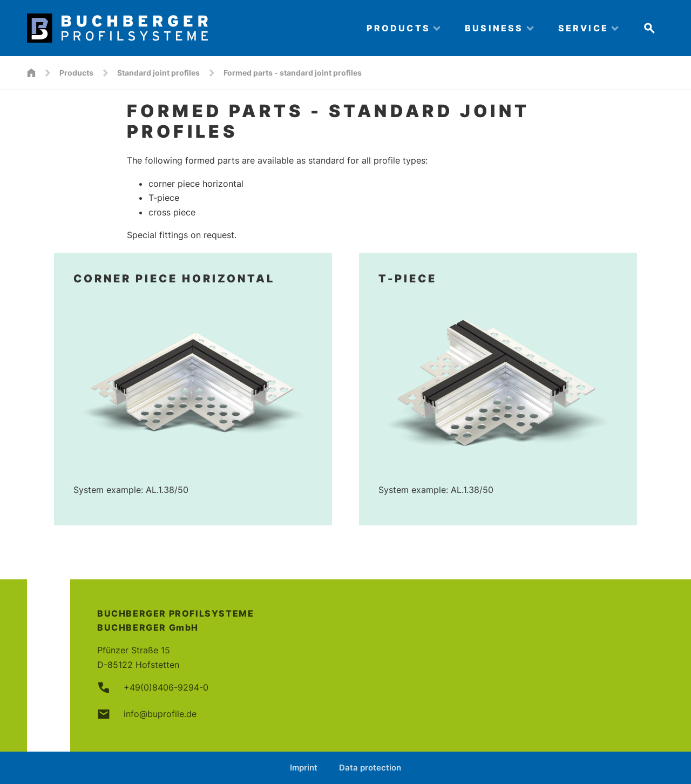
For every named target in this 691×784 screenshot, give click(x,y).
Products (76, 73)
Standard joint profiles (158, 73)
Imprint (304, 768)
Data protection (370, 768)
